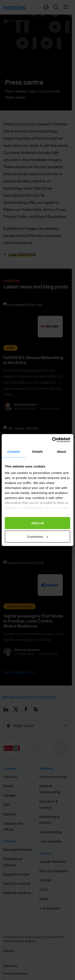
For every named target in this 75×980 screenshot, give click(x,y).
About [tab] (61, 451)
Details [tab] (37, 451)
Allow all (38, 523)
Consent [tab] (14, 451)
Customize (38, 537)
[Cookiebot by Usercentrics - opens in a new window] (53, 440)
